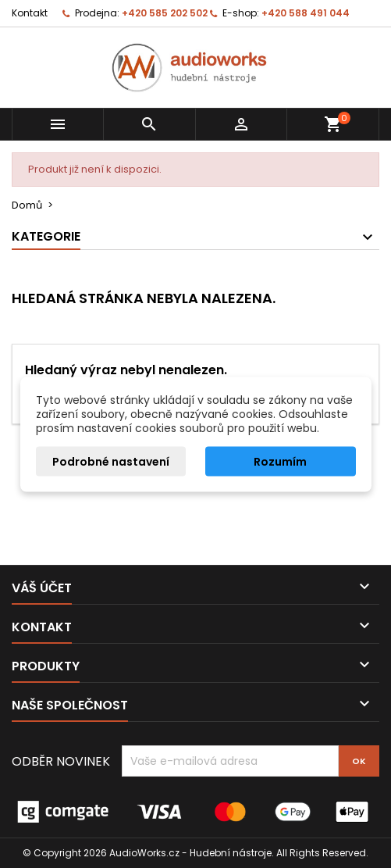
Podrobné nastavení (111, 461)
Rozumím (280, 461)
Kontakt (30, 13)
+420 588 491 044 (306, 13)
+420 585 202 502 (165, 13)
